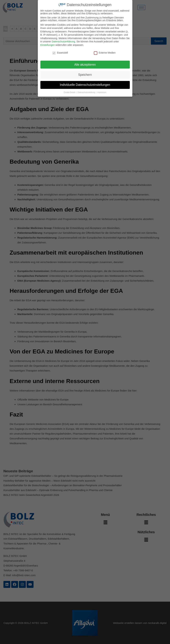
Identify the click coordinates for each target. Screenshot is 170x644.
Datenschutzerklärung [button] (87, 92)
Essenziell (60, 53)
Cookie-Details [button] (70, 92)
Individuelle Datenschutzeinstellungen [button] (85, 85)
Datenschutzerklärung (63, 42)
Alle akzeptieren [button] (85, 65)
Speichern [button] (85, 75)
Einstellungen (48, 45)
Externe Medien (105, 53)
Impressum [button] (102, 92)
